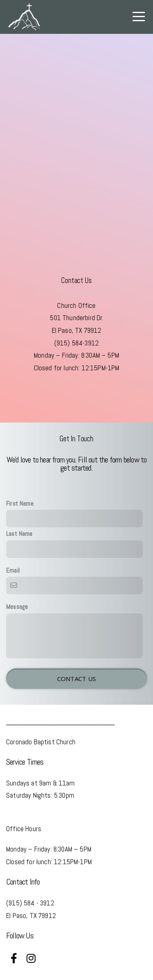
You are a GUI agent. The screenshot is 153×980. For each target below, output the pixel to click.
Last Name (19, 534)
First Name (20, 504)
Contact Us (77, 679)
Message (17, 607)
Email (13, 571)
